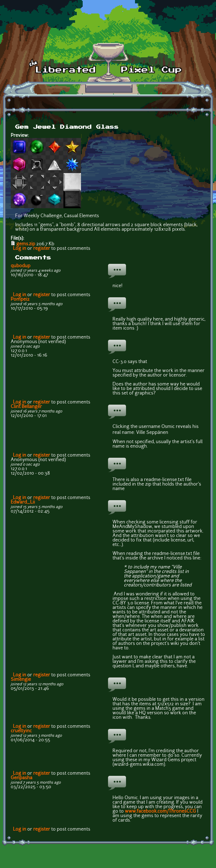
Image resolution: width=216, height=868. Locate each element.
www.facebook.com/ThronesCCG (160, 812)
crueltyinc (21, 731)
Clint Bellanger (26, 407)
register (42, 249)
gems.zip (26, 244)
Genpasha (22, 778)
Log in (20, 249)
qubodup (21, 266)
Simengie (21, 680)
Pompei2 (20, 300)
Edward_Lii (23, 502)
